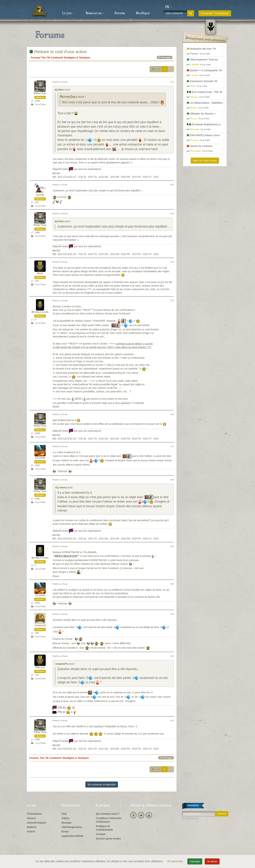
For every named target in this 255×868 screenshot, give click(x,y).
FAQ (64, 814)
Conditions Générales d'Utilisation (109, 820)
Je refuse (212, 861)
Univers (31, 818)
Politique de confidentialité (104, 828)
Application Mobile (72, 836)
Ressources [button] (95, 13)
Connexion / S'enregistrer (215, 13)
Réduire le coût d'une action (58, 52)
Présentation (34, 814)
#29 (172, 546)
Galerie (31, 831)
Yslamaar (40, 458)
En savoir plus (176, 861)
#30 (172, 584)
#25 (172, 301)
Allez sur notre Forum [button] (205, 161)
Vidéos (66, 818)
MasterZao (67, 97)
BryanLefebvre (40, 312)
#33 (172, 721)
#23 (172, 214)
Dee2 (40, 274)
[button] (168, 7)
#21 (172, 82)
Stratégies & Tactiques (77, 58)
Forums (120, 13)
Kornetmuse (40, 93)
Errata (65, 831)
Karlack (40, 668)
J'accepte (195, 861)
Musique (66, 823)
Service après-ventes (108, 839)
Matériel (32, 827)
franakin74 (40, 626)
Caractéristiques (37, 823)
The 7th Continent (52, 58)
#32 (172, 656)
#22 (172, 185)
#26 (172, 414)
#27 (172, 446)
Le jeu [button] (68, 13)
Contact (101, 834)
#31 (172, 614)
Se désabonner (190, 818)
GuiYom (59, 90)
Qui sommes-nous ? (108, 814)
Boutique (143, 13)
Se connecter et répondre (102, 785)
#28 (172, 480)
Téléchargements (72, 827)
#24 (172, 262)
